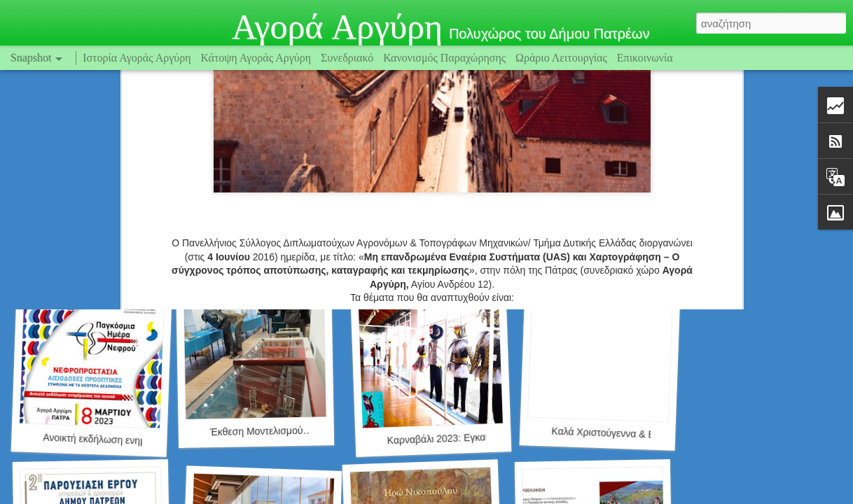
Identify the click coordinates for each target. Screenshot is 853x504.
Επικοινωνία (645, 58)
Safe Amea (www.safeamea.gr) (115, 248)
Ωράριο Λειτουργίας (563, 58)
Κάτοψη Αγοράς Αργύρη (256, 58)
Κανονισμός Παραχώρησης (446, 58)
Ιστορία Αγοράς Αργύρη (137, 58)
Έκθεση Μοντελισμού (257, 431)
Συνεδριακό (347, 58)
